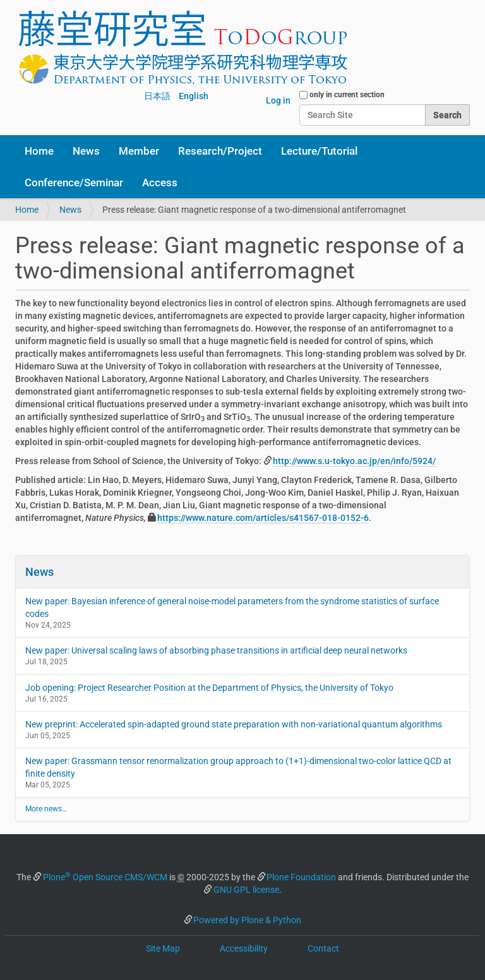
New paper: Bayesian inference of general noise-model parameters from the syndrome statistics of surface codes (232, 607)
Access (160, 182)
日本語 (157, 96)
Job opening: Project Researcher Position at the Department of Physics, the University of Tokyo (209, 688)
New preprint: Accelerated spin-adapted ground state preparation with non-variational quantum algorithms (234, 724)
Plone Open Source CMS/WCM (105, 877)
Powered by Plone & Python (247, 920)
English (194, 96)
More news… (46, 809)
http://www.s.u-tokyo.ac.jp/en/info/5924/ (354, 461)
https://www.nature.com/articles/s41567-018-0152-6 (263, 518)
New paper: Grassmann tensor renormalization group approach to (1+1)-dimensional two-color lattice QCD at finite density (238, 767)
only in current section (347, 95)
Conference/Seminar (74, 182)
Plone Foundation (301, 877)
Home (39, 151)
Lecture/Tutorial (319, 151)
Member (139, 151)
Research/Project (220, 151)
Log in (278, 100)
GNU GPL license (246, 890)
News (86, 151)
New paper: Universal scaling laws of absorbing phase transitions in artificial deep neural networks (216, 650)
